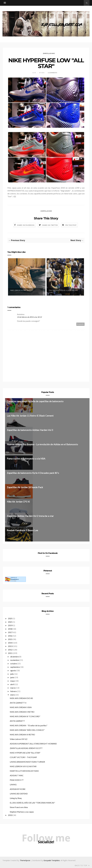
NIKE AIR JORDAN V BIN (21, 707)
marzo (13, 688)
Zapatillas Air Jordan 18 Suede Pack (25, 487)
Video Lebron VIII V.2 (19, 739)
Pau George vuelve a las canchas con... (63, 291)
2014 (10, 643)
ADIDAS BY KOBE (18, 789)
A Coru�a (13, 581)
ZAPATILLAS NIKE (49, 53)
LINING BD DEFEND (19, 793)
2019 (10, 625)
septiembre (15, 667)
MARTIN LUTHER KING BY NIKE (24, 771)
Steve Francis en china (19, 807)
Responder (80, 324)
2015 (10, 639)
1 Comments (52, 73)
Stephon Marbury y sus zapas (22, 812)
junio (12, 677)
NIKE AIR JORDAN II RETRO (22, 712)
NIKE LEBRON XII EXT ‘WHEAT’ (22, 290)
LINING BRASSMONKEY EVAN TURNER (27, 762)
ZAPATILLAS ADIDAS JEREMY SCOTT (26, 748)
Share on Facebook (26, 225)
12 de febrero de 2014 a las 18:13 (29, 317)
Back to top (82, 865)
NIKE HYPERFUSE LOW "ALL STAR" (25, 753)
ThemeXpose (25, 860)
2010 (10, 815)
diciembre (14, 656)
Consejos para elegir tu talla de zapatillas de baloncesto (35, 401)
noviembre (15, 660)
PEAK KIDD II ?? (17, 780)
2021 (10, 622)
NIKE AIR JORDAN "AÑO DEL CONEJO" (27, 730)
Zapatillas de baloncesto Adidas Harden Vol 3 (30, 430)
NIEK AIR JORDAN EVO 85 (21, 698)
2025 (10, 618)
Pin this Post (71, 225)
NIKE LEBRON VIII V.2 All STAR (23, 766)
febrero (13, 691)
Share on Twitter (50, 225)
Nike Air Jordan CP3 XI (18, 501)
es (15, 579)
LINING (13, 784)
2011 (10, 653)
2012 (10, 650)
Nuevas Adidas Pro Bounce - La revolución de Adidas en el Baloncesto (42, 444)
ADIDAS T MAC (17, 775)
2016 (10, 636)
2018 (10, 629)
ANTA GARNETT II (18, 703)
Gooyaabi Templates (52, 860)
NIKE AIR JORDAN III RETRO (22, 734)
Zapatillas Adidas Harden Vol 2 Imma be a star (30, 516)
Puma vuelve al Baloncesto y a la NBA (26, 458)
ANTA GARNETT (17, 721)
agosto (13, 670)
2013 (10, 646)
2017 (10, 632)
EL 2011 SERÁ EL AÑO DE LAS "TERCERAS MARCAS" (32, 803)
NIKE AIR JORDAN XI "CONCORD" (25, 716)
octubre (14, 663)
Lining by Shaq (16, 798)
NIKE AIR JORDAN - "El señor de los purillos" (29, 725)
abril (12, 684)
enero (13, 695)
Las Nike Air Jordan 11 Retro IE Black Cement (30, 416)
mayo (13, 681)
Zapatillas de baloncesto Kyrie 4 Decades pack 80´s (33, 473)
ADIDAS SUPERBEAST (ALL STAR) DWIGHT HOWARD (33, 743)
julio (12, 674)
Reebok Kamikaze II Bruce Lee (22, 530)
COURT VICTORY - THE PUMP (23, 757)
